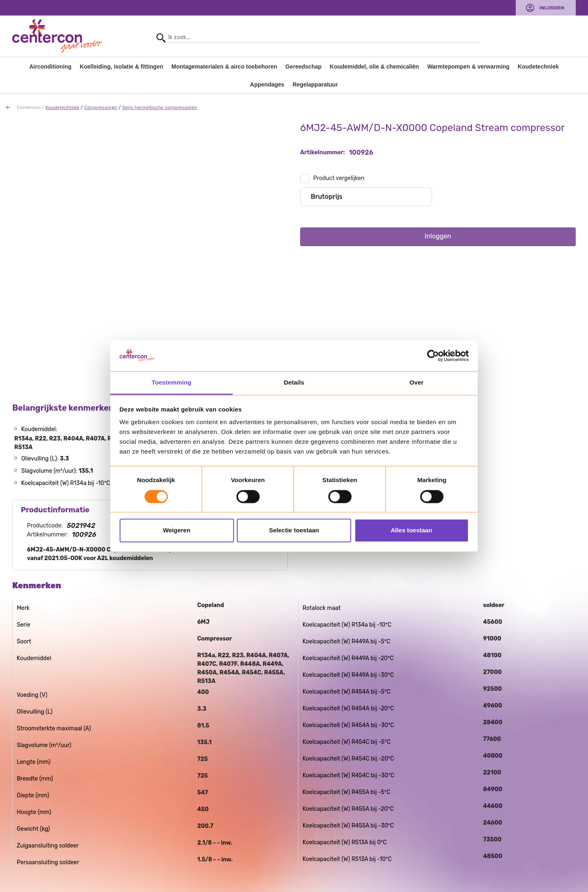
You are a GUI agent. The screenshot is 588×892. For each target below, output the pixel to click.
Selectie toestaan (294, 531)
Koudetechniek (538, 67)
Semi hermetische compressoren (160, 107)
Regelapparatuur (315, 85)
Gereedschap (304, 67)
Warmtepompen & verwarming (468, 67)
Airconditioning (50, 67)
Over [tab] (417, 383)
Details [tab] (294, 383)
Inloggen (552, 8)
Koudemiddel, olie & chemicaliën (375, 67)
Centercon (29, 107)
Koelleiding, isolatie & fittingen (121, 67)
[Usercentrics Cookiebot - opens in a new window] (433, 356)
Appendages (267, 85)
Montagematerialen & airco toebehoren (224, 67)
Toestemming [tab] (171, 383)
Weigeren (177, 531)
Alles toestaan (412, 531)
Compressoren (101, 107)
